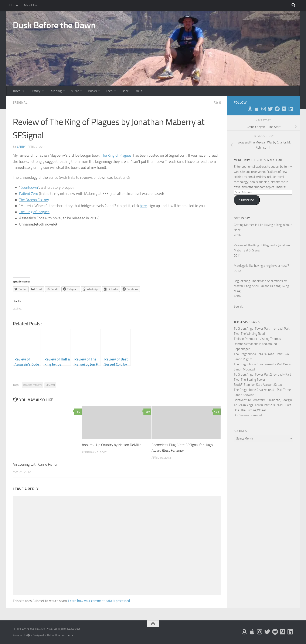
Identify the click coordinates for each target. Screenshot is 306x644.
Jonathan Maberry (33, 385)
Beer (125, 91)
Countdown (30, 187)
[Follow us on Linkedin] (291, 109)
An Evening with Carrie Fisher (35, 464)
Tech (109, 91)
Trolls (138, 91)
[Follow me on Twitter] (270, 109)
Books (92, 91)
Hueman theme (64, 635)
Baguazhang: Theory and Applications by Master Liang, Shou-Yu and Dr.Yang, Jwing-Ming (262, 286)
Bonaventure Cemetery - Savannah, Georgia (263, 400)
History (35, 91)
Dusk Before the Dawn (54, 25)
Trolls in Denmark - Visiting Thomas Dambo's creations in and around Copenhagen (257, 344)
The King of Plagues (117, 155)
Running (56, 91)
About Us (30, 5)
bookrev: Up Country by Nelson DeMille (112, 445)
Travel (17, 91)
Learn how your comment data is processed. (99, 601)
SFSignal (20, 103)
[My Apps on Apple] (257, 109)
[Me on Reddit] (277, 109)
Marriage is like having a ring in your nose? (261, 266)
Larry (21, 147)
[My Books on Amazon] (250, 109)
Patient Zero (29, 194)
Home (14, 5)
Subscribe (247, 200)
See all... (239, 306)
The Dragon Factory (35, 200)
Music (75, 91)
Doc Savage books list (248, 415)
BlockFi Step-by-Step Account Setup (258, 385)
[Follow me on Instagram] (263, 109)
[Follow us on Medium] (284, 109)
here (143, 206)
